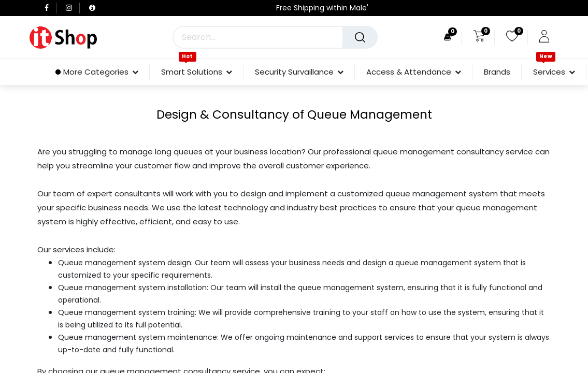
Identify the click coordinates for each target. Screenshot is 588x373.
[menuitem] (497, 72)
